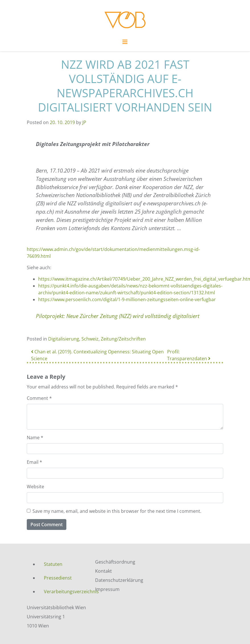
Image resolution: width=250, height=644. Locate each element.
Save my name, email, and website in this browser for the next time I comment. (117, 511)
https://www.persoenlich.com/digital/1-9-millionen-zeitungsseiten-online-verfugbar (127, 299)
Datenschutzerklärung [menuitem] (119, 580)
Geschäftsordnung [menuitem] (115, 562)
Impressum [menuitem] (107, 589)
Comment (39, 398)
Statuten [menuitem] (53, 564)
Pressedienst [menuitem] (58, 578)
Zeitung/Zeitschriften (123, 339)
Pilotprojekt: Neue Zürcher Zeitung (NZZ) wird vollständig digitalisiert (118, 316)
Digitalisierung (64, 339)
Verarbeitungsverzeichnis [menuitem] (65, 592)
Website (35, 487)
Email (34, 462)
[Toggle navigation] (125, 43)
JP (84, 122)
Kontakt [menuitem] (104, 571)
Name (35, 438)
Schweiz (90, 339)
